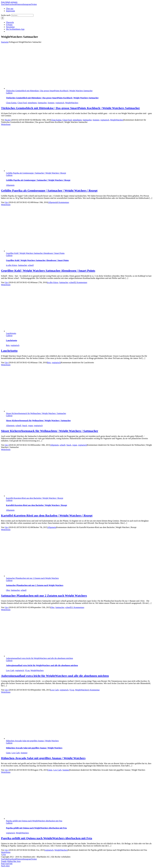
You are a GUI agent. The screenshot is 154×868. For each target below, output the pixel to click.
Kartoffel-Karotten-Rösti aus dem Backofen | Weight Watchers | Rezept (35, 498)
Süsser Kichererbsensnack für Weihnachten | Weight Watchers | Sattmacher (36, 413)
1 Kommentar (94, 690)
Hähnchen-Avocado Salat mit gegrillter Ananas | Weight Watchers (32, 741)
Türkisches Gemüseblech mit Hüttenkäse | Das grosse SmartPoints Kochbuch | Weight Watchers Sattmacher (49, 91)
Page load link (7, 864)
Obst (8, 590)
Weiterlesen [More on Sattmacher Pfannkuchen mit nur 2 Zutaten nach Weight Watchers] (6, 610)
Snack (25, 426)
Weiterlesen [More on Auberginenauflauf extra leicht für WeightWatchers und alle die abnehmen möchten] (6, 692)
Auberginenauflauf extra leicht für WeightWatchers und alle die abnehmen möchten (40, 658)
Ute (6, 202)
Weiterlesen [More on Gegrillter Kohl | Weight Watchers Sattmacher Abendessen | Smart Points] (6, 285)
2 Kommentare (81, 282)
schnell (31, 265)
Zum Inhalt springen (9, 2)
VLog (27, 670)
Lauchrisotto (11, 333)
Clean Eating (11, 103)
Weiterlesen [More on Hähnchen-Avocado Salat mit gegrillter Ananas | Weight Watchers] (6, 772)
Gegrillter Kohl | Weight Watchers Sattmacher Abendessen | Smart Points (35, 253)
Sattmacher (42, 103)
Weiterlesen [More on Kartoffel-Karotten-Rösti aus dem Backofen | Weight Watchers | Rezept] (6, 530)
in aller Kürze (12, 265)
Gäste (8, 753)
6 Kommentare (63, 202)
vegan (30, 426)
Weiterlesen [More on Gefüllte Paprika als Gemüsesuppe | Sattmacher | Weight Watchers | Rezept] (6, 205)
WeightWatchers (72, 103)
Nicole (7, 120)
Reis (8, 345)
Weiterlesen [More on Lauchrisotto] (6, 365)
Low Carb (10, 670)
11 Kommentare (78, 607)
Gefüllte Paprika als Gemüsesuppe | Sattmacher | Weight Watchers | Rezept (36, 173)
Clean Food (22, 103)
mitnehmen (32, 103)
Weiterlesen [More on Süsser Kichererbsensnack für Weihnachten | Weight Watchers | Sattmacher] (6, 449)
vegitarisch (60, 103)
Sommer (51, 103)
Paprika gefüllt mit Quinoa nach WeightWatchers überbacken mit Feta (34, 821)
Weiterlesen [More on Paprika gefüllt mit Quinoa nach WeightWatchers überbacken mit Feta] (6, 852)
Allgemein (10, 185)
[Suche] (2, 18)
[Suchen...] (22, 15)
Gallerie (9, 93)
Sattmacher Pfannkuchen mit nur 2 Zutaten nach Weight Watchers (32, 578)
